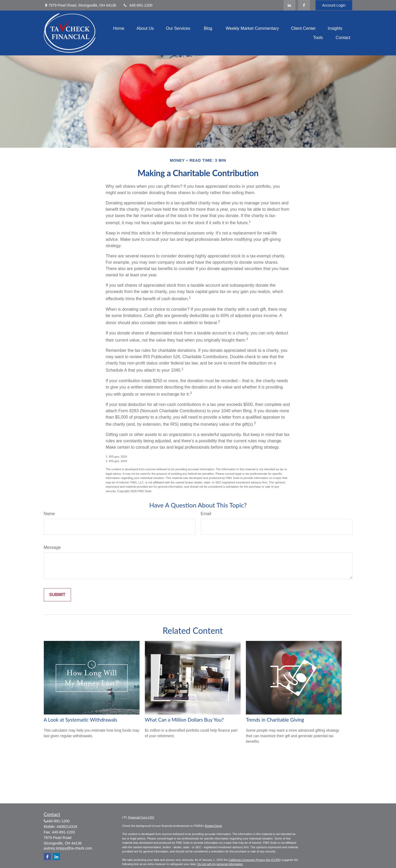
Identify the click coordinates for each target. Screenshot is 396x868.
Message (52, 547)
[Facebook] (304, 5)
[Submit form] (57, 595)
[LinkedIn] (290, 5)
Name (49, 514)
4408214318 (67, 827)
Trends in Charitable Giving (275, 720)
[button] (119, 28)
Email (206, 514)
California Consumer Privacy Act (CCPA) (255, 860)
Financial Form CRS (141, 817)
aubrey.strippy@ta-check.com (68, 848)
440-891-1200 (137, 5)
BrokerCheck (214, 826)
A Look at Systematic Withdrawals (81, 720)
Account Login (334, 5)
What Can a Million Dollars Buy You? (184, 720)
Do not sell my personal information (220, 864)
